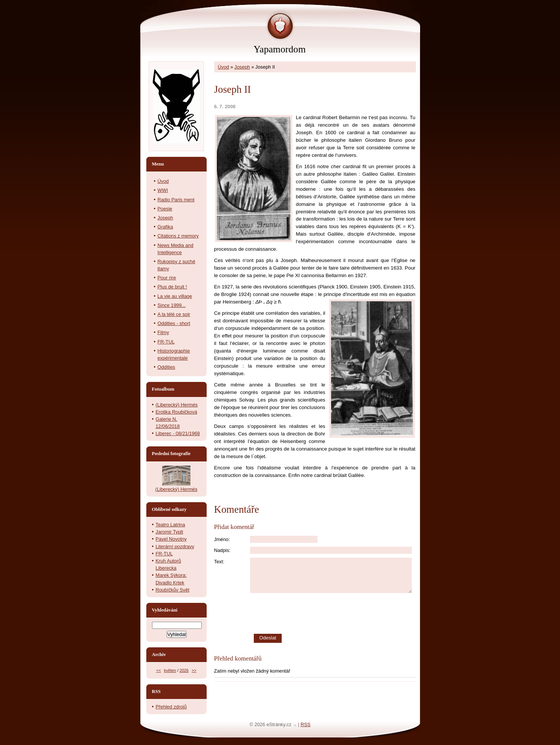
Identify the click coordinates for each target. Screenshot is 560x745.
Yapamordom (279, 49)
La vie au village (175, 296)
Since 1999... (172, 305)
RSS (305, 724)
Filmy (163, 332)
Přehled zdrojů (171, 707)
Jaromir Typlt (170, 532)
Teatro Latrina (170, 525)
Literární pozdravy (175, 546)
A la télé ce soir (174, 314)
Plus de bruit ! (172, 287)
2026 (184, 670)
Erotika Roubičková (176, 412)
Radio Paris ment (176, 200)
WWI (163, 190)
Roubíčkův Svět (173, 590)
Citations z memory (178, 236)
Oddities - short (174, 323)
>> (194, 670)
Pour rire (167, 278)
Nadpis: (222, 550)
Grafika (165, 227)
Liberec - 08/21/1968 (178, 433)
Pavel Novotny (171, 539)
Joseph (242, 67)
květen (170, 670)
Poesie (165, 209)
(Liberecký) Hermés (177, 405)
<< (159, 670)
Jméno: (222, 539)
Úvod (224, 67)
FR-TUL (166, 342)
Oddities (166, 367)
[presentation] (333, 613)
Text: (219, 562)
